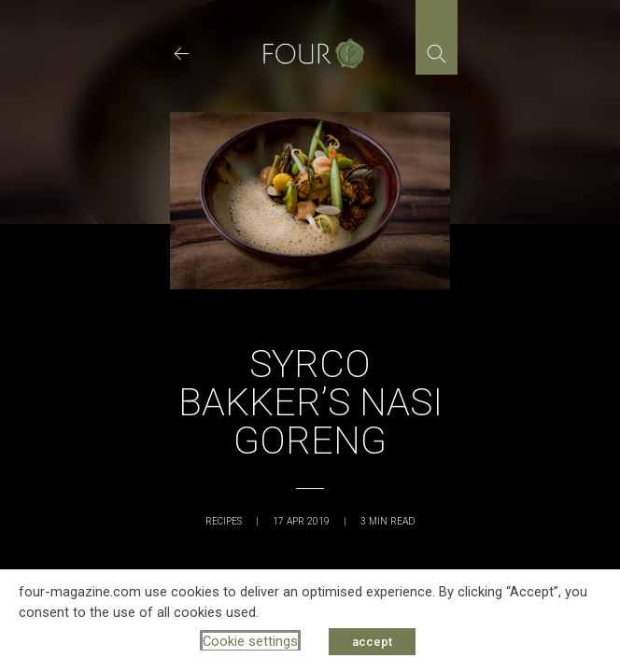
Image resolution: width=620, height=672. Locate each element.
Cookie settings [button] (250, 641)
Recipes (224, 521)
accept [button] (372, 642)
